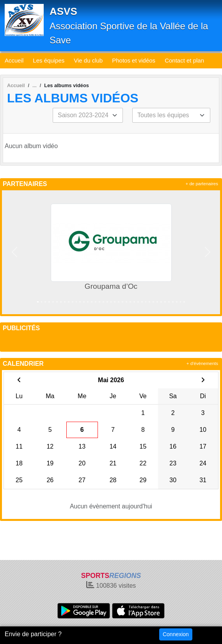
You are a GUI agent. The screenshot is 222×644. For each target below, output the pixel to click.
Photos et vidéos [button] (134, 60)
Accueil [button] (14, 60)
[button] (14, 252)
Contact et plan (184, 60)
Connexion (176, 634)
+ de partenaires (202, 184)
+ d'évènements (202, 363)
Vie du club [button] (88, 60)
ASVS (63, 11)
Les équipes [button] (49, 60)
